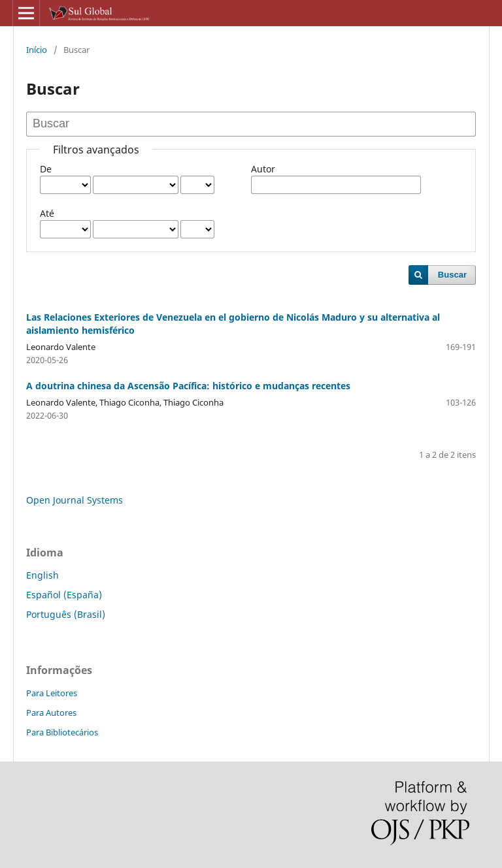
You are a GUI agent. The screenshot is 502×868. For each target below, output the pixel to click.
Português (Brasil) (66, 614)
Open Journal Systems (75, 500)
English (42, 575)
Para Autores (51, 713)
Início (37, 50)
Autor (263, 169)
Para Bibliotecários (62, 732)
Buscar (452, 275)
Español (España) (64, 595)
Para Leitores (52, 693)
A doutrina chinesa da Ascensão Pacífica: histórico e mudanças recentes (188, 386)
